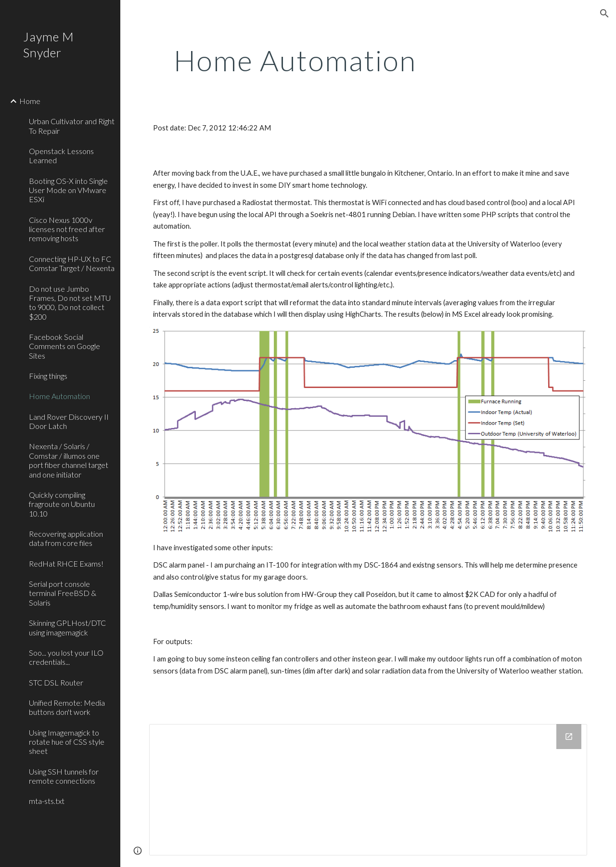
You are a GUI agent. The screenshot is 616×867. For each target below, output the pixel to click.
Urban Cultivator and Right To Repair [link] (72, 126)
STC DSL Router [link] (56, 682)
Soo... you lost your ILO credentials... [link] (66, 657)
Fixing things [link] (48, 376)
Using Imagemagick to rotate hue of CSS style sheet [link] (67, 742)
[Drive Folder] (368, 789)
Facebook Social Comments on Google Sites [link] (64, 346)
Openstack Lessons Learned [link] (61, 155)
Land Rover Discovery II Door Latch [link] (69, 421)
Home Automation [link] (59, 396)
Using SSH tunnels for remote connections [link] (64, 776)
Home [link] (30, 101)
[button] (604, 13)
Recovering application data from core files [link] (66, 538)
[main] (295, 60)
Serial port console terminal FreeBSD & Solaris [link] (63, 593)
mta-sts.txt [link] (47, 801)
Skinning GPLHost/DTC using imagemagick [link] (67, 627)
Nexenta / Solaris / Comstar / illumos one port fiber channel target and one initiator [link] (69, 460)
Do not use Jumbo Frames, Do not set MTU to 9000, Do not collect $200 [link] (70, 303)
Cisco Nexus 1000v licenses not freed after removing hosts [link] (67, 229)
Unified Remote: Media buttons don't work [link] (67, 707)
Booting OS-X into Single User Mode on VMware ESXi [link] (68, 190)
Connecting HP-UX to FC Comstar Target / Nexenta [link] (72, 263)
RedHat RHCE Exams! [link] (66, 563)
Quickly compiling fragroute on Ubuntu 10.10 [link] (62, 504)
